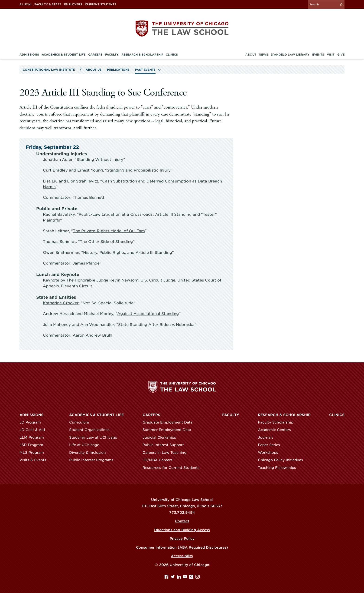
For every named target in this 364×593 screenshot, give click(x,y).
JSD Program (33, 445)
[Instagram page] (198, 577)
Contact (182, 521)
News (263, 54)
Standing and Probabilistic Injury (139, 170)
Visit (331, 54)
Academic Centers (276, 430)
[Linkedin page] (180, 577)
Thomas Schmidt (59, 241)
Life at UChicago (86, 445)
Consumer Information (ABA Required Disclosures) (182, 547)
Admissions (31, 414)
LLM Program (34, 437)
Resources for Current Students (173, 467)
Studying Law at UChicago (95, 437)
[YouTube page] (186, 577)
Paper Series (271, 445)
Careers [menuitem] (95, 54)
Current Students (101, 4)
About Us (94, 70)
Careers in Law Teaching (167, 452)
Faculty (231, 414)
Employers (73, 4)
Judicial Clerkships (161, 437)
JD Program (32, 422)
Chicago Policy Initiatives (283, 460)
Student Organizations (91, 430)
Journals (268, 437)
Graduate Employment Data (170, 422)
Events (318, 54)
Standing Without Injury (100, 159)
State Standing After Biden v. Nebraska (156, 324)
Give (341, 54)
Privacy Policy (182, 538)
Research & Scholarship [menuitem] (142, 54)
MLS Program (34, 452)
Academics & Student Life (96, 414)
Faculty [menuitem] (112, 54)
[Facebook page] (167, 577)
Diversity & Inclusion (90, 452)
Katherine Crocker (61, 303)
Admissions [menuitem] (29, 54)
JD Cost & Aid (34, 430)
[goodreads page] (192, 577)
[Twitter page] (173, 577)
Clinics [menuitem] (172, 54)
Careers (151, 414)
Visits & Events (35, 460)
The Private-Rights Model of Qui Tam (109, 231)
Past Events (145, 70)
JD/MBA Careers (160, 460)
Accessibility (182, 556)
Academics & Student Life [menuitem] (64, 54)
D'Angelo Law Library (290, 54)
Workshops (270, 452)
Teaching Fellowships (279, 467)
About (251, 54)
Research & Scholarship (284, 414)
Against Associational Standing (147, 313)
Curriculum (81, 422)
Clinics (337, 414)
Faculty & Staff (48, 4)
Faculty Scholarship (278, 422)
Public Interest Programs (93, 460)
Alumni (26, 4)
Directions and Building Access (182, 530)
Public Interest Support (165, 445)
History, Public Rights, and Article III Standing (127, 252)
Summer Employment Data (169, 430)
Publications (118, 70)
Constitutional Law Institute (49, 70)
